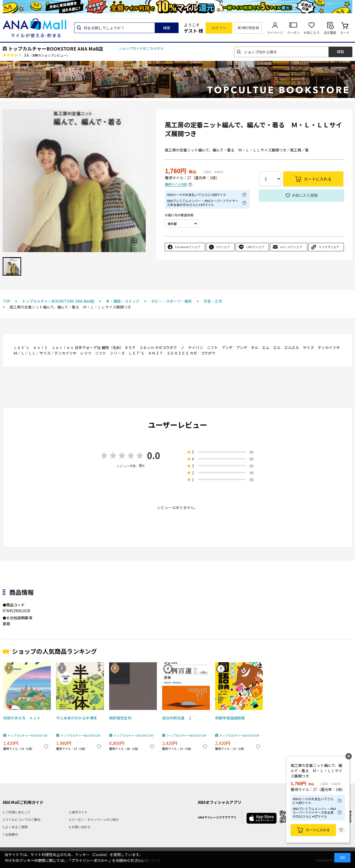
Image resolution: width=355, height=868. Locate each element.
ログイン (219, 28)
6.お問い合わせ (80, 827)
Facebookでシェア (188, 247)
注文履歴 (330, 32)
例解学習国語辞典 (230, 718)
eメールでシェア (291, 247)
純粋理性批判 (120, 718)
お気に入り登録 (305, 195)
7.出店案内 (10, 834)
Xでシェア (223, 247)
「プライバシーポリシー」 (90, 860)
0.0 (154, 455)
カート (345, 32)
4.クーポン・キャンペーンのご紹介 (94, 819)
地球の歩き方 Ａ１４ (22, 718)
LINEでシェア (255, 247)
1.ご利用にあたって (17, 812)
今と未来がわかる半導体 (77, 718)
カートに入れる (318, 830)
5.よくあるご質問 (15, 827)
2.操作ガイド (78, 812)
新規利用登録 (248, 28)
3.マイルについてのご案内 (21, 819)
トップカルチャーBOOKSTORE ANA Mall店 (56, 48)
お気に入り (312, 32)
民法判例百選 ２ (177, 718)
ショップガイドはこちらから (141, 48)
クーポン (293, 32)
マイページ (275, 32)
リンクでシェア (329, 247)
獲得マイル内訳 (176, 184)
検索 (167, 28)
